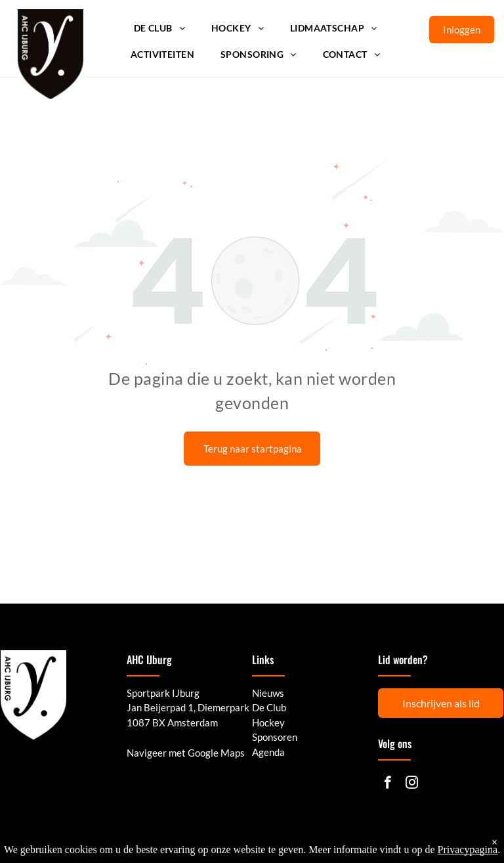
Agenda (268, 752)
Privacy (393, 842)
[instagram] (412, 784)
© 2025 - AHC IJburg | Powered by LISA (76, 842)
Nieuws (268, 693)
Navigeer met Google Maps (186, 753)
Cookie (467, 842)
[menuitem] (159, 28)
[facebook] (388, 784)
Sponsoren (275, 737)
